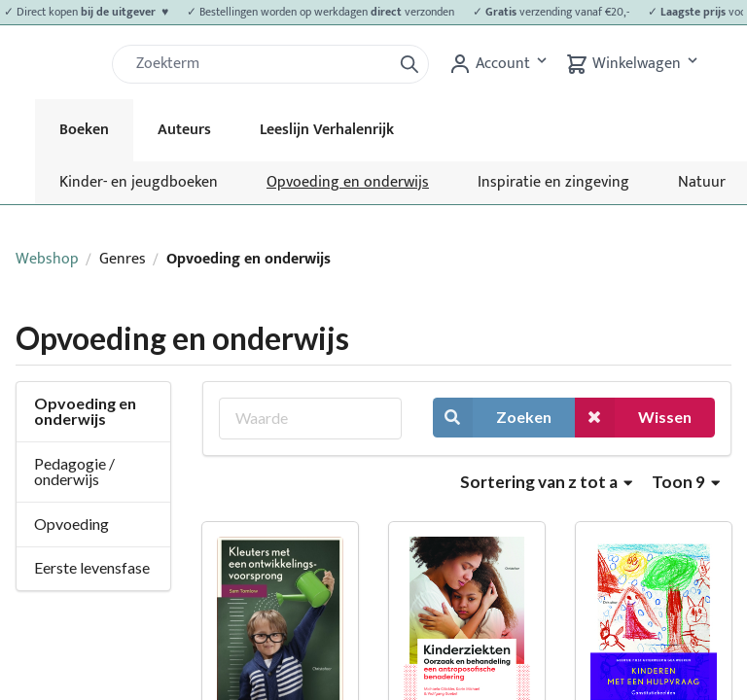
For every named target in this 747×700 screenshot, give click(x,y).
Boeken (84, 130)
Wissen (633, 418)
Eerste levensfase (92, 567)
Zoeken (492, 418)
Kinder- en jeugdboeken (139, 182)
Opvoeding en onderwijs (348, 182)
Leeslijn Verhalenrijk (327, 130)
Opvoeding (71, 524)
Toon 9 (686, 482)
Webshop (47, 259)
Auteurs (184, 130)
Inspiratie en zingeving (553, 182)
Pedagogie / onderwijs (74, 471)
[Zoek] (260, 64)
